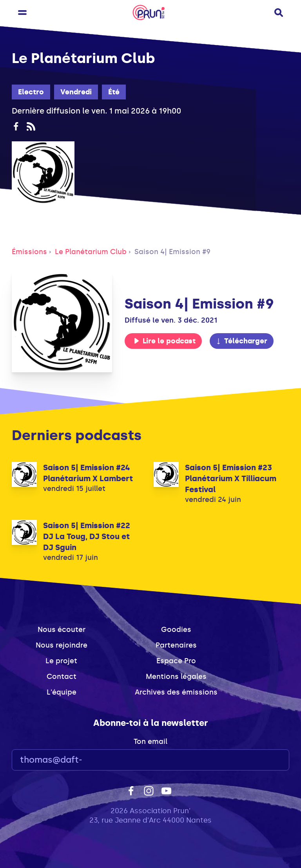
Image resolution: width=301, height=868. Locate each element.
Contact (62, 677)
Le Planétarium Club (91, 252)
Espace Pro (176, 661)
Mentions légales (176, 677)
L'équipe (62, 692)
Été (114, 92)
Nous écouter (62, 630)
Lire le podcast (165, 341)
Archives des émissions (176, 692)
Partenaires (176, 645)
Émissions (29, 252)
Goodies (176, 630)
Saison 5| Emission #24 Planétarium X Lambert (88, 473)
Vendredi (76, 92)
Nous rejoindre (62, 645)
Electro (31, 92)
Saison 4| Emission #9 (172, 252)
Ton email (150, 742)
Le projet (61, 661)
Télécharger (241, 341)
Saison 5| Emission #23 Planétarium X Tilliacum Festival (231, 478)
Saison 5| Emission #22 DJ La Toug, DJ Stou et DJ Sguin (87, 536)
